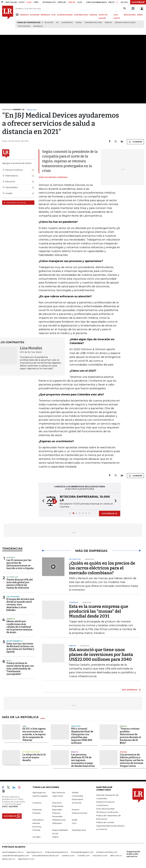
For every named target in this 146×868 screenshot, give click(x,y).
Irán (24, 726)
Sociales (36, 837)
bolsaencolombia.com (107, 852)
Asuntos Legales (40, 796)
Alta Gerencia (58, 792)
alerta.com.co (9, 859)
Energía (108, 23)
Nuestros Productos (105, 802)
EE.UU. (9, 661)
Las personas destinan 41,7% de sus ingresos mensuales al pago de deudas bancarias (83, 760)
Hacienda (11, 558)
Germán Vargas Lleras (125, 23)
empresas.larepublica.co (57, 852)
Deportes (76, 726)
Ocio (74, 823)
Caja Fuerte (58, 796)
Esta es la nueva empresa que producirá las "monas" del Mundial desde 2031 (99, 611)
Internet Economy (31, 752)
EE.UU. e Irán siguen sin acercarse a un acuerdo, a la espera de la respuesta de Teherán (34, 734)
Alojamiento (67, 23)
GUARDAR (135, 142)
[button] (42, 501)
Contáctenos (102, 805)
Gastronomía (13, 597)
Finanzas (36, 813)
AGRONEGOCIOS (81, 15)
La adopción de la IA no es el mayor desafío (34, 757)
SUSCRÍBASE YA (110, 513)
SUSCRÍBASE (138, 2)
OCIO (54, 15)
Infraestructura (59, 820)
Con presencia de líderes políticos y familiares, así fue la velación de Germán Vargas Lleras (132, 760)
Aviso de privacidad (105, 809)
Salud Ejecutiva (79, 830)
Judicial (123, 752)
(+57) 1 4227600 (10, 806)
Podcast (36, 830)
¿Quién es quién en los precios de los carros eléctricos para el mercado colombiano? (102, 568)
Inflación (49, 23)
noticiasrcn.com (100, 855)
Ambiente (11, 619)
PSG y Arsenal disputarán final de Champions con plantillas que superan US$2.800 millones (82, 736)
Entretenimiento (14, 641)
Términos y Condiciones (107, 812)
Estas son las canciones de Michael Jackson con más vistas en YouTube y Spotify (20, 648)
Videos (55, 837)
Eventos (76, 809)
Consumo (37, 803)
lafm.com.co (116, 855)
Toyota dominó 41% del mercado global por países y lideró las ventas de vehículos (20, 584)
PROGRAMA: (13, 110)
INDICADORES (130, 15)
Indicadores (38, 820)
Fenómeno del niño (93, 23)
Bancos (75, 752)
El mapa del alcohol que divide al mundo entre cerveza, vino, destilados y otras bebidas (20, 605)
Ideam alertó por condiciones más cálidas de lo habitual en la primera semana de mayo (19, 627)
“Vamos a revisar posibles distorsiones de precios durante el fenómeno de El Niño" (130, 736)
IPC (57, 23)
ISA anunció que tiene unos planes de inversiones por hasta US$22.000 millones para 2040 (101, 655)
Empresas (37, 809)
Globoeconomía (79, 813)
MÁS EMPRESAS (130, 690)
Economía (77, 803)
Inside (75, 820)
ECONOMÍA (35, 15)
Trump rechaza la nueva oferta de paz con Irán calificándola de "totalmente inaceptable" (20, 669)
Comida (79, 23)
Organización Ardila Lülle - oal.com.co (133, 854)
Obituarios (57, 823)
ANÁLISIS (93, 15)
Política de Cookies (105, 822)
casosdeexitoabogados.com (16, 855)
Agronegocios (39, 792)
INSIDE (140, 15)
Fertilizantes (24, 26)
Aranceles (38, 26)
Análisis (75, 792)
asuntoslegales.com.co (13, 852)
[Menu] (18, 15)
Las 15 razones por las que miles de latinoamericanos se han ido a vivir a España (20, 564)
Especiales (57, 809)
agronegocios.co (34, 852)
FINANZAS (24, 15)
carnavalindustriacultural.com (45, 855)
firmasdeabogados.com (82, 852)
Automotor (12, 577)
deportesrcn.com (26, 859)
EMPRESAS (45, 15)
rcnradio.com (83, 855)
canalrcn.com (68, 855)
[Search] (125, 9)
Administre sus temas (15, 203)
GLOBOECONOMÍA (65, 15)
